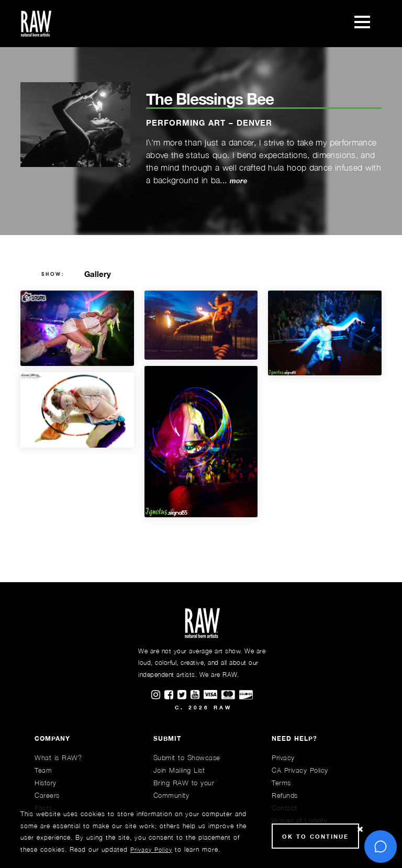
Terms (281, 783)
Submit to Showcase (187, 758)
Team (43, 770)
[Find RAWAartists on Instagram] (158, 695)
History (46, 783)
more (238, 181)
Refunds (285, 795)
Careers (47, 795)
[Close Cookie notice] (360, 830)
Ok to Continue (315, 836)
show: (53, 274)
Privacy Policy (151, 849)
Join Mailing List (179, 770)
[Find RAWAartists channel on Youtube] (197, 695)
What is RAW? (58, 758)
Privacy (283, 758)
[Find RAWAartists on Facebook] (171, 695)
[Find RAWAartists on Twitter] (184, 695)
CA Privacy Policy (300, 770)
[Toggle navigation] (362, 24)
